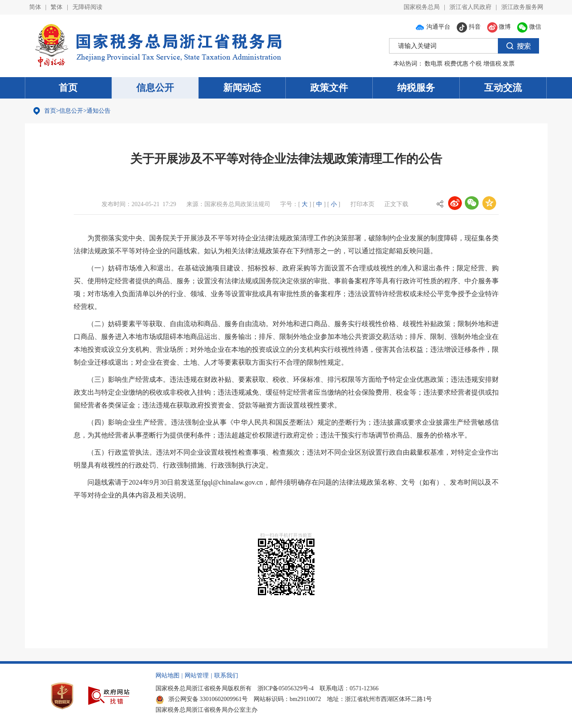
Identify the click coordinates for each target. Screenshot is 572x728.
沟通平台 (433, 27)
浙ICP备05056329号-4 (286, 688)
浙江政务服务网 (522, 7)
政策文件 (329, 88)
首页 (68, 88)
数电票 (434, 64)
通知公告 (99, 111)
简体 (35, 7)
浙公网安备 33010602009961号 (202, 699)
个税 (476, 64)
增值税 (492, 64)
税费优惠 (456, 64)
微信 (529, 27)
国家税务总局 (422, 7)
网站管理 (197, 676)
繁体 (57, 7)
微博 (499, 27)
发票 (509, 64)
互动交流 (503, 88)
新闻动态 (242, 88)
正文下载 (396, 204)
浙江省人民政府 (470, 7)
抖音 (469, 27)
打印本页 (362, 204)
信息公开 (155, 88)
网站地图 (168, 676)
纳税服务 (416, 88)
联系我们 (226, 676)
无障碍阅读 (87, 7)
